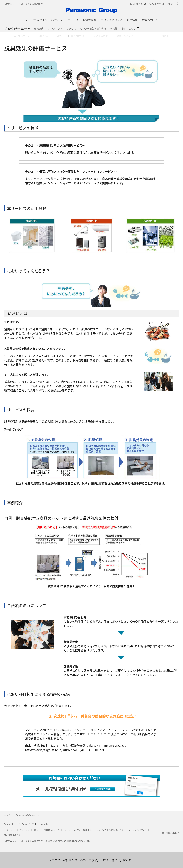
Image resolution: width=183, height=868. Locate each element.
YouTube (24, 831)
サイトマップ (23, 837)
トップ (7, 822)
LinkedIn (45, 831)
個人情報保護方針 (12, 842)
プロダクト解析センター (17, 28)
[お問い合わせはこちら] (91, 860)
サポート (8, 837)
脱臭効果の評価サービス (28, 822)
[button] (39, 28)
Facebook (10, 831)
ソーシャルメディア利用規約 (78, 837)
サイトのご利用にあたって (47, 837)
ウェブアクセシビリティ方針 (110, 837)
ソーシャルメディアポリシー (142, 837)
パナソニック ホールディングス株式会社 (23, 4)
